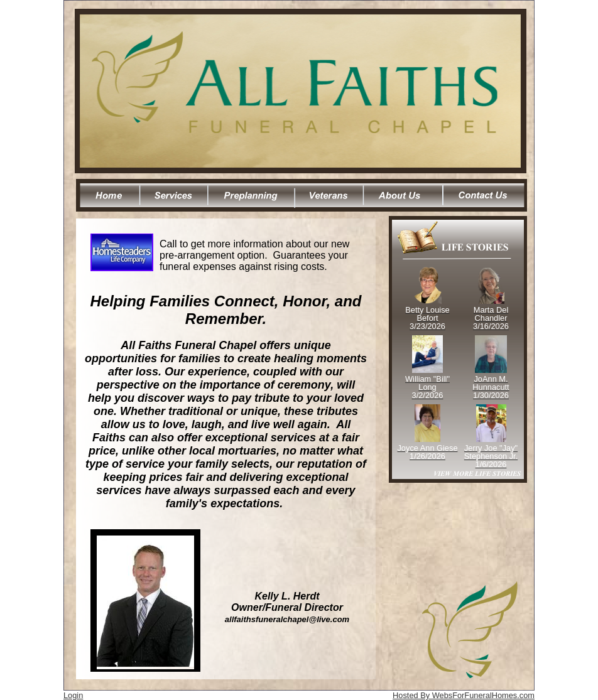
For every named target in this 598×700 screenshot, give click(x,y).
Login (73, 695)
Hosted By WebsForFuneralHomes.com (464, 695)
